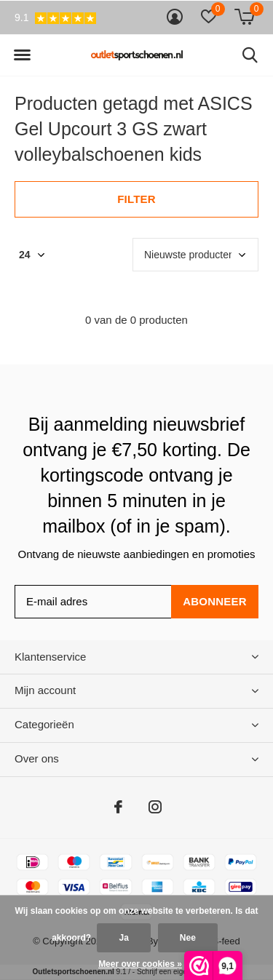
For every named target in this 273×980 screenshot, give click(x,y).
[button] (22, 55)
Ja (123, 938)
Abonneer (214, 601)
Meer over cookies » (140, 964)
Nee (188, 938)
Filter (136, 199)
